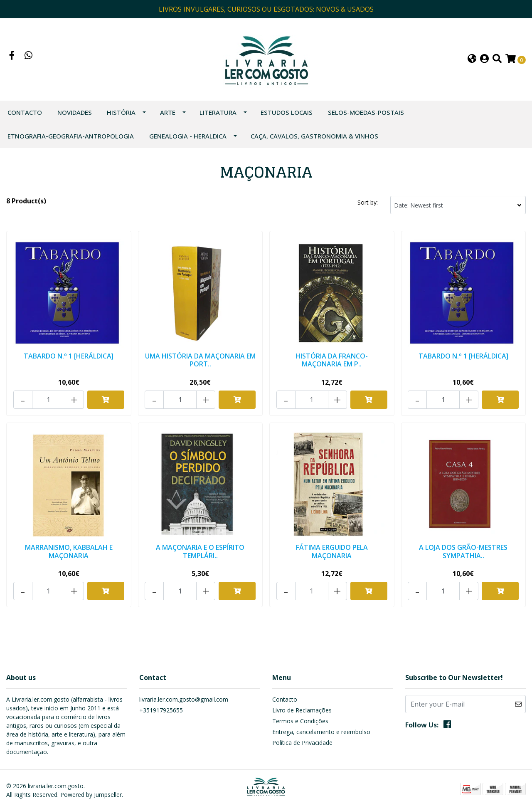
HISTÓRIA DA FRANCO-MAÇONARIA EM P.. (332, 360)
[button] (472, 60)
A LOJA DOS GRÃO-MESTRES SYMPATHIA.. (463, 551)
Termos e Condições (300, 721)
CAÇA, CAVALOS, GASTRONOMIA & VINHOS (314, 136)
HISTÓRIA (121, 112)
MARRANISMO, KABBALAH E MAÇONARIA (69, 551)
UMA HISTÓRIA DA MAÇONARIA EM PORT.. (200, 360)
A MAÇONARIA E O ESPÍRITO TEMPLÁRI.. (200, 551)
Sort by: (368, 202)
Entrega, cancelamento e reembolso (321, 732)
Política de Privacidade (302, 743)
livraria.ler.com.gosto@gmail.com (184, 699)
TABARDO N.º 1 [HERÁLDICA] (69, 356)
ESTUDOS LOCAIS (287, 112)
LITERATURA (218, 112)
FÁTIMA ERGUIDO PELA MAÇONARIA (332, 551)
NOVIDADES (75, 112)
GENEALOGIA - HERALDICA (188, 136)
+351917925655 (161, 710)
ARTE (168, 112)
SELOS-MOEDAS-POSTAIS (366, 112)
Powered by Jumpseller (91, 795)
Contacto (25, 112)
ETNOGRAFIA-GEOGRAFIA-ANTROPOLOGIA (71, 136)
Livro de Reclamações (302, 710)
